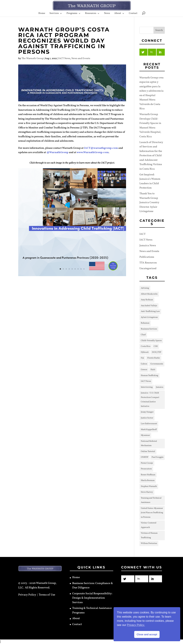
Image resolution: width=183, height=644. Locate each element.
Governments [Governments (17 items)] (157, 364)
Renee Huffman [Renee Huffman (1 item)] (148, 475)
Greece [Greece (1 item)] (144, 370)
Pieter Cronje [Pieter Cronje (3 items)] (147, 463)
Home (42, 14)
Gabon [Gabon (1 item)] (144, 364)
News (107, 14)
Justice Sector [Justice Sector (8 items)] (147, 418)
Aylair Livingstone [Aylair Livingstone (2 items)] (149, 317)
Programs (72, 14)
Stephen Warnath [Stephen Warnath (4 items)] (149, 486)
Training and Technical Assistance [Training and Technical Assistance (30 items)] (151, 500)
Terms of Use (47, 595)
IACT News (64, 58)
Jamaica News (148, 246)
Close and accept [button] (147, 634)
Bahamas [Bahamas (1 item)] (145, 323)
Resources (91, 14)
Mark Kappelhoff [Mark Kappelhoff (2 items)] (149, 430)
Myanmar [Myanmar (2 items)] (145, 435)
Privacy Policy (27, 595)
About (118, 14)
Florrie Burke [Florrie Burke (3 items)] (154, 358)
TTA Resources (148, 263)
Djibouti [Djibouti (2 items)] (145, 352)
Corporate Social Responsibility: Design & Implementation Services (92, 598)
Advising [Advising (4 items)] (145, 288)
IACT (142, 234)
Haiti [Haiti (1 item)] (153, 370)
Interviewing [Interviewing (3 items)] (147, 387)
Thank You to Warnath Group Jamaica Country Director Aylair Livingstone (149, 203)
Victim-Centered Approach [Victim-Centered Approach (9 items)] (149, 525)
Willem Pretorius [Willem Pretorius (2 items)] (149, 543)
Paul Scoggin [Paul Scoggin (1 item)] (157, 457)
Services (54, 14)
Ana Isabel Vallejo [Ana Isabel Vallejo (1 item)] (149, 306)
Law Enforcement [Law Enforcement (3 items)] (149, 424)
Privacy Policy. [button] (136, 625)
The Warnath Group (32, 58)
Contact (133, 14)
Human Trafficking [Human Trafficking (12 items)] (149, 376)
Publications (147, 257)
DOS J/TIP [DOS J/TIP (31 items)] (157, 352)
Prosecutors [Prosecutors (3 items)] (146, 469)
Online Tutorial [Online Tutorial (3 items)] (148, 451)
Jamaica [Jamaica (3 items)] (160, 387)
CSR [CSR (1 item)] (156, 346)
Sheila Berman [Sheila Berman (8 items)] (148, 480)
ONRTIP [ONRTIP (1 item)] (145, 457)
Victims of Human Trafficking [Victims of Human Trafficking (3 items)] (149, 535)
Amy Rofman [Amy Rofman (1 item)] (147, 300)
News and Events (81, 58)
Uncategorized (148, 269)
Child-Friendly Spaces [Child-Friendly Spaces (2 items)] (151, 341)
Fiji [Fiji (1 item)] (142, 358)
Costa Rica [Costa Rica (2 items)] (146, 346)
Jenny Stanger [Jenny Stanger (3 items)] (147, 412)
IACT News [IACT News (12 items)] (146, 381)
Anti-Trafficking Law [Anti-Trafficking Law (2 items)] (150, 311)
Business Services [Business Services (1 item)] (149, 329)
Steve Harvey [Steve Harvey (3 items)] (147, 492)
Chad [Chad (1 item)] (143, 335)
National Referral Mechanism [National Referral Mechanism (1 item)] (149, 443)
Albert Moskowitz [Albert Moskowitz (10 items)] (149, 294)
